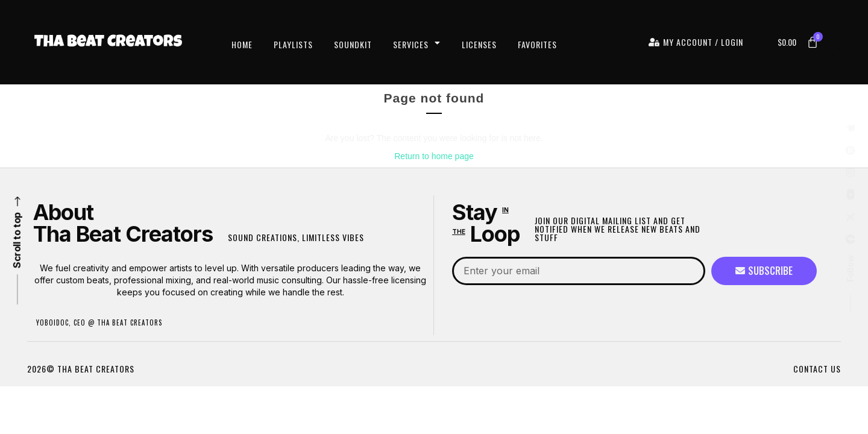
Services (417, 45)
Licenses (479, 44)
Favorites (537, 44)
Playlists (293, 44)
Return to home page (434, 156)
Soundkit (353, 44)
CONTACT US (817, 369)
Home (242, 44)
